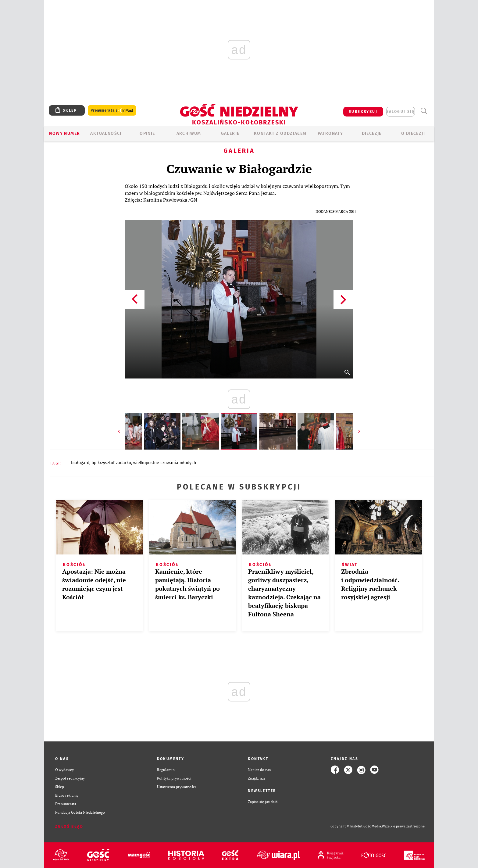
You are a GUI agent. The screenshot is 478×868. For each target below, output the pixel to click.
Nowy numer (64, 133)
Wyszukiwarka (424, 111)
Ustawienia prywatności (177, 787)
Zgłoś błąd (69, 827)
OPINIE (147, 133)
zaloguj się (401, 112)
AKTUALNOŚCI (106, 133)
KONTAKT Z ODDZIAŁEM (280, 133)
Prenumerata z (112, 111)
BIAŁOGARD (80, 463)
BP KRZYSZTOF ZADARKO (111, 463)
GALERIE (230, 133)
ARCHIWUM (189, 133)
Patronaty (330, 133)
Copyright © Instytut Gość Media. (356, 826)
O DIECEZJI (413, 133)
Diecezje (372, 133)
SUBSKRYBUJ (363, 112)
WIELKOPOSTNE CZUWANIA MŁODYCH (165, 463)
